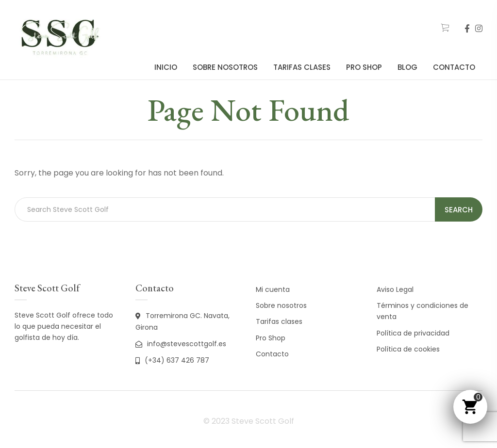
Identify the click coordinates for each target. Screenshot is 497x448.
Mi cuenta (273, 289)
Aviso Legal (395, 289)
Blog (407, 67)
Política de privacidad (413, 333)
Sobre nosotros (225, 67)
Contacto (454, 67)
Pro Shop (364, 67)
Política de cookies (408, 349)
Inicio (166, 67)
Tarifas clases (302, 67)
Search (459, 210)
